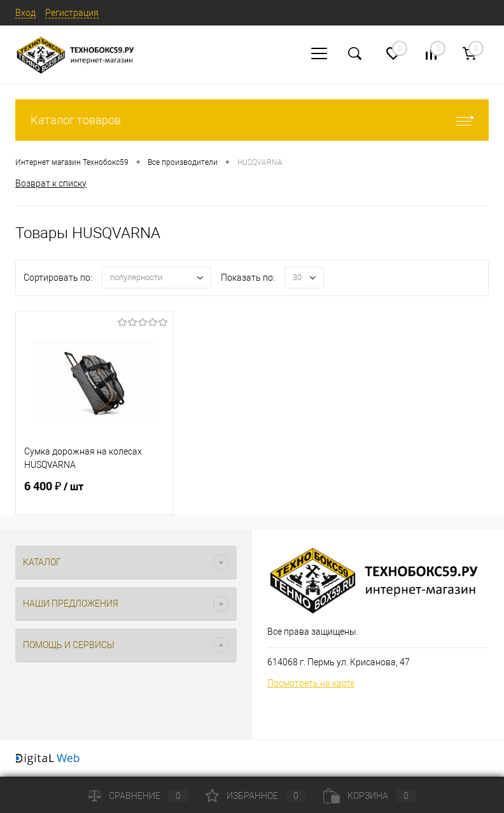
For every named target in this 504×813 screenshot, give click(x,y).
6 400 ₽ (94, 494)
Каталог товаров (252, 120)
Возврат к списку (51, 183)
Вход (25, 13)
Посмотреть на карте (311, 683)
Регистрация (72, 13)
